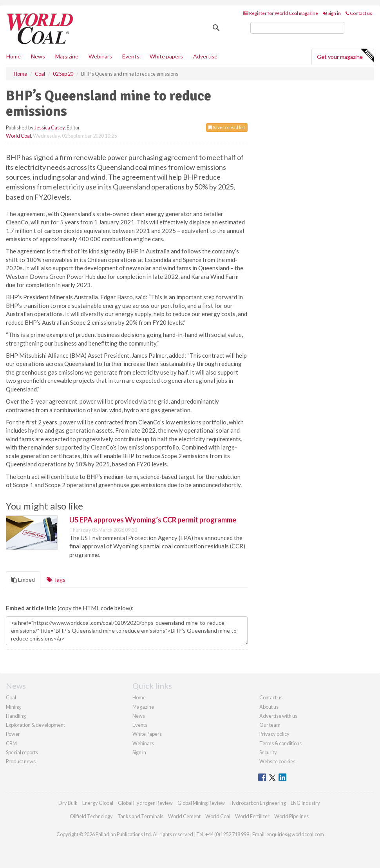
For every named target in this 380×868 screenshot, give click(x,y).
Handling (16, 716)
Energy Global (98, 803)
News (139, 716)
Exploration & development (35, 725)
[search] (297, 28)
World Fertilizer (252, 816)
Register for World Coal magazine (281, 13)
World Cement (184, 816)
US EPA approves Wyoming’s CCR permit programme (153, 520)
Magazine (67, 56)
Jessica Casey (50, 127)
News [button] (38, 56)
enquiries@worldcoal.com (295, 834)
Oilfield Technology (91, 816)
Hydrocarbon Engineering (258, 803)
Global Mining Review (201, 803)
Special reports (22, 752)
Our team (270, 725)
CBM (11, 743)
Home (14, 56)
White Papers (147, 734)
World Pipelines (291, 816)
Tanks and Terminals (140, 816)
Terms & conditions (280, 743)
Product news (21, 761)
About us (269, 707)
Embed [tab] (23, 580)
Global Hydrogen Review (145, 803)
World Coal (18, 136)
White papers (166, 56)
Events (131, 56)
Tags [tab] (56, 580)
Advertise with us (278, 716)
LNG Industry (305, 803)
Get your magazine (345, 56)
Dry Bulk (68, 803)
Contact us (359, 13)
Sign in (332, 13)
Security (268, 752)
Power (13, 734)
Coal (11, 697)
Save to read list (227, 127)
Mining (13, 707)
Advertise (205, 56)
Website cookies (277, 761)
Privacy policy (274, 734)
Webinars (100, 56)
